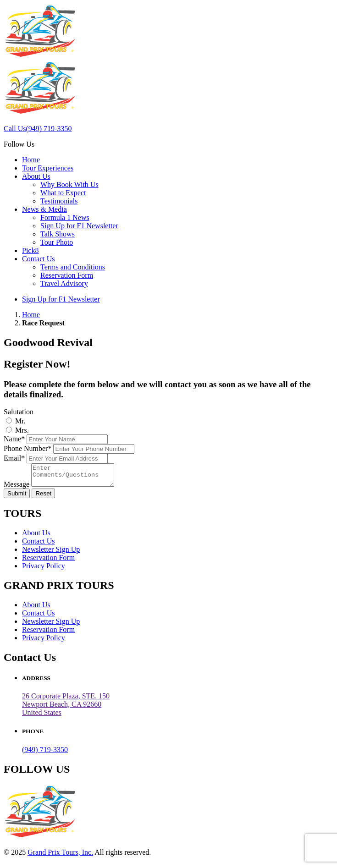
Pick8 (30, 250)
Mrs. (22, 430)
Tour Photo (57, 242)
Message (17, 488)
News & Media (44, 209)
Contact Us (39, 259)
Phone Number (28, 448)
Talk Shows (58, 234)
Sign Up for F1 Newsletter (79, 226)
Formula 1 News (65, 217)
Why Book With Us (69, 184)
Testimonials (59, 201)
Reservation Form (67, 275)
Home (31, 160)
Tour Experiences (48, 168)
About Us (36, 176)
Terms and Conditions (73, 267)
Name (14, 439)
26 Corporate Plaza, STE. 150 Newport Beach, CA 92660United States (66, 708)
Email (14, 458)
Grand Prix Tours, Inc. (60, 856)
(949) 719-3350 (45, 754)
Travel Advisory (64, 283)
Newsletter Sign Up (51, 553)
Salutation (19, 412)
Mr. (20, 421)
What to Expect (63, 193)
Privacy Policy (44, 570)
